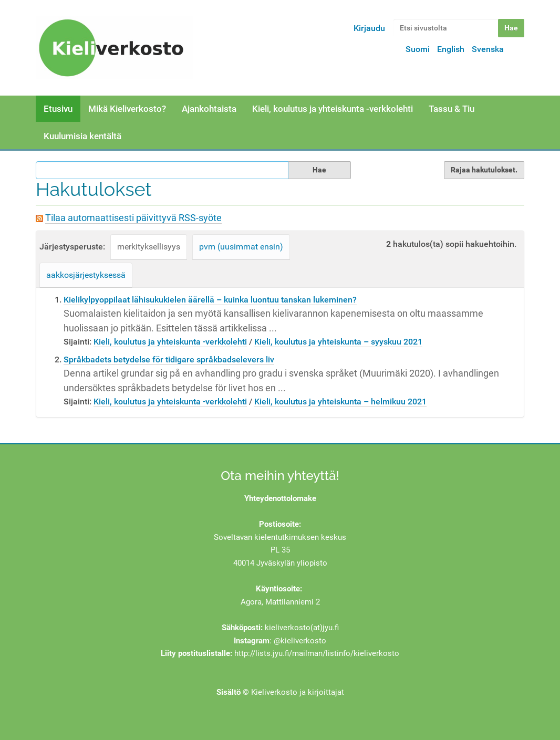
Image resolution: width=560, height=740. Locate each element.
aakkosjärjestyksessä (86, 275)
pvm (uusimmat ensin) (241, 247)
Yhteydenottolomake (280, 498)
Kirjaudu (369, 28)
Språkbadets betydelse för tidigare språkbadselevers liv (169, 359)
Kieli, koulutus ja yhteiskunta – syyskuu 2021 (338, 342)
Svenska (488, 49)
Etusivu (58, 109)
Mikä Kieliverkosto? (127, 109)
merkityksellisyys (149, 247)
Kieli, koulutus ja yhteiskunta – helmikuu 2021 (340, 402)
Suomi (418, 49)
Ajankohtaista (209, 109)
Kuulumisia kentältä (82, 136)
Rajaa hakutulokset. (484, 170)
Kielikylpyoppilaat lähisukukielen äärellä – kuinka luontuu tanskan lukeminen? (210, 300)
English (451, 49)
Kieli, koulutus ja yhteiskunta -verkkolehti (333, 109)
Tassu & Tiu (452, 109)
